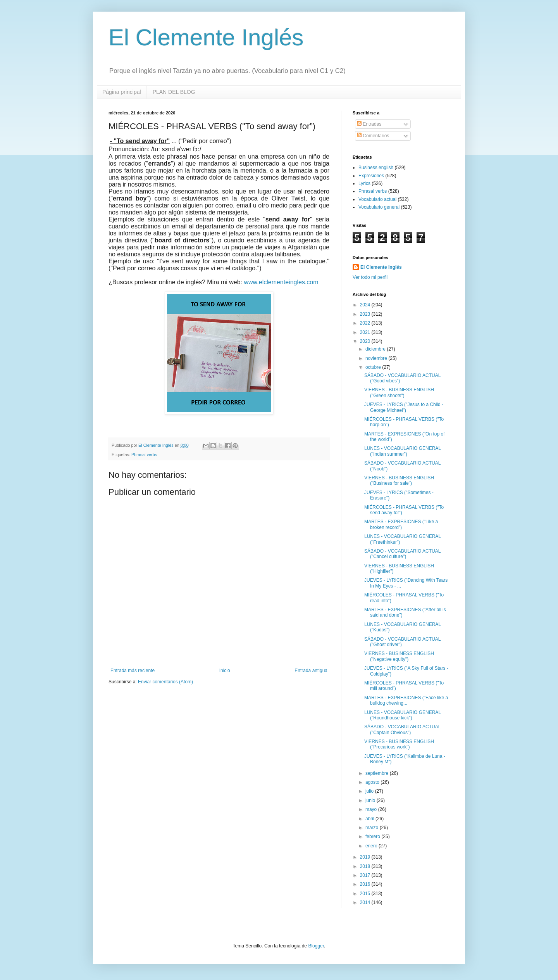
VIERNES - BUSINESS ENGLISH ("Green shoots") (399, 392)
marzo (373, 828)
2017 (366, 875)
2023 (366, 314)
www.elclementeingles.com (281, 282)
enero (372, 846)
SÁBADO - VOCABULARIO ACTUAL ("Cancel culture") (402, 554)
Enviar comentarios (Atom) (165, 682)
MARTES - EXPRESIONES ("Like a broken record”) (401, 524)
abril (370, 819)
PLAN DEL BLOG (174, 92)
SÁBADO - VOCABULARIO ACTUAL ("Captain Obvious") (402, 729)
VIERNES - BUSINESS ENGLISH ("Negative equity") (399, 656)
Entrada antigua (311, 671)
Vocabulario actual (377, 199)
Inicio (225, 671)
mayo (372, 809)
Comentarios (373, 136)
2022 (366, 323)
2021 (366, 332)
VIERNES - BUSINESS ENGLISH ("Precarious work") (399, 744)
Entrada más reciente (133, 671)
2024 (366, 305)
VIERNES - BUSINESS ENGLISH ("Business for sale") (399, 480)
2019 (366, 857)
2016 (366, 884)
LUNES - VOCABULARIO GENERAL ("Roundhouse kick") (403, 715)
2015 (366, 894)
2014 (366, 902)
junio (371, 800)
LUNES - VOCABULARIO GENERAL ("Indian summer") (403, 451)
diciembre (376, 349)
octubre (374, 367)
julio (370, 791)
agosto (373, 782)
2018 (366, 866)
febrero (373, 837)
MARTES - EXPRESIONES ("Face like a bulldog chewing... (406, 700)
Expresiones (371, 176)
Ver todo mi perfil (370, 277)
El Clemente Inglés (206, 37)
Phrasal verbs (144, 455)
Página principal (122, 92)
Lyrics (364, 183)
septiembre (378, 773)
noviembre (377, 358)
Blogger (316, 946)
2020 (366, 341)
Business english (376, 168)
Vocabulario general (379, 207)
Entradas (369, 124)
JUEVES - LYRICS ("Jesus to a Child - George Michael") (404, 407)
